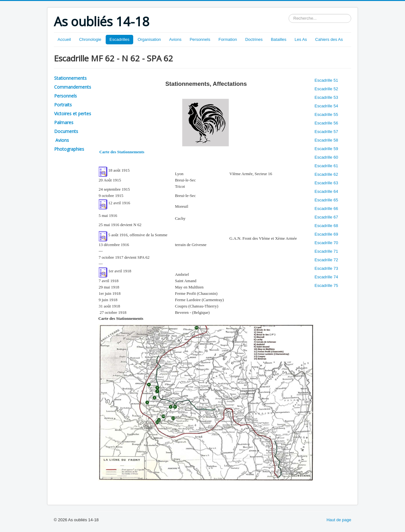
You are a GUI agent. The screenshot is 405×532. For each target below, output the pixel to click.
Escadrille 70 (326, 243)
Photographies (69, 149)
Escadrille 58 (326, 140)
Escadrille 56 (326, 123)
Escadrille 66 (326, 209)
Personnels (200, 39)
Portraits (63, 105)
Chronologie (90, 39)
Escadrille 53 (326, 97)
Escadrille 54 (326, 106)
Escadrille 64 (326, 191)
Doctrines (254, 39)
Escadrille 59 (326, 149)
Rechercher (289, 14)
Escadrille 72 (326, 260)
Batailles (279, 39)
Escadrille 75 (326, 285)
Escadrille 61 (326, 166)
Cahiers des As (329, 39)
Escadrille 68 (326, 226)
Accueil (64, 39)
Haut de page (339, 520)
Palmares (64, 122)
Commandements (73, 87)
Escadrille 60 (326, 157)
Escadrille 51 (326, 80)
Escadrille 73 (326, 268)
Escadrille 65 (326, 200)
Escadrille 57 (326, 132)
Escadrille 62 (326, 174)
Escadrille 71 (326, 251)
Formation (228, 39)
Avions (175, 39)
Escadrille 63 (326, 183)
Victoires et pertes (73, 114)
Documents (66, 131)
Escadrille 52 (326, 89)
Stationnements (70, 78)
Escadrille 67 (326, 217)
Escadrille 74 (326, 277)
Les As (301, 39)
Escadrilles (119, 39)
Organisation (149, 39)
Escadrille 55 (326, 114)
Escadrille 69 (326, 234)
